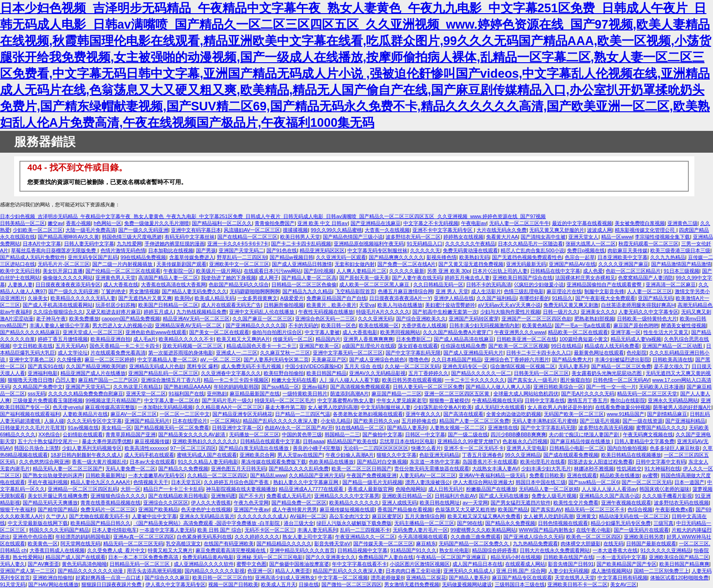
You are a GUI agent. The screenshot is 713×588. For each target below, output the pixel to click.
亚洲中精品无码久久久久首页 (302, 550)
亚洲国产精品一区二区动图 (673, 346)
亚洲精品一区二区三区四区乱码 (83, 489)
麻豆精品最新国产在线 (255, 394)
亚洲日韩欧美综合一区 (558, 387)
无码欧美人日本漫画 (661, 387)
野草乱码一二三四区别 (242, 257)
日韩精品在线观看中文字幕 (270, 441)
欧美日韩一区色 (339, 325)
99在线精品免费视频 (143, 257)
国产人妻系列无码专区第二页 (276, 359)
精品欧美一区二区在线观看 (578, 332)
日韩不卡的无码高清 (489, 284)
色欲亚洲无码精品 (439, 455)
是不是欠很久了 (671, 366)
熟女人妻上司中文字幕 (307, 537)
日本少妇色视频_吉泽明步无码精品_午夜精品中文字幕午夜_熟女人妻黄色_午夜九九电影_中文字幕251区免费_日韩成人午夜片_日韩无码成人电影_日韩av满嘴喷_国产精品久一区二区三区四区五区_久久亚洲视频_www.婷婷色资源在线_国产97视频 (273, 216)
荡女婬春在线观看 (418, 346)
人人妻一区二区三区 (650, 291)
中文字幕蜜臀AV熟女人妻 (346, 400)
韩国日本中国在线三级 (541, 482)
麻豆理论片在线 (564, 291)
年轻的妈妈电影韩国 (236, 387)
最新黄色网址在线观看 (599, 353)
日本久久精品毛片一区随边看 (530, 244)
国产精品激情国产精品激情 (681, 264)
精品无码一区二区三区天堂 (647, 394)
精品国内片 (328, 339)
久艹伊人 (56, 516)
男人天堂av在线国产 (300, 455)
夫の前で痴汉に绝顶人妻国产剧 (585, 434)
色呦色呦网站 (411, 489)
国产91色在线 (282, 250)
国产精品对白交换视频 (382, 462)
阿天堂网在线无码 (80, 543)
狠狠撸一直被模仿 (449, 400)
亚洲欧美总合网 (257, 455)
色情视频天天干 (151, 482)
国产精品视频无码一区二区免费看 (172, 428)
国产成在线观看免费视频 (571, 455)
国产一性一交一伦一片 (611, 387)
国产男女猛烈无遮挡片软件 (521, 503)
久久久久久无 (425, 250)
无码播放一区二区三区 (254, 434)
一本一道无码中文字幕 (621, 557)
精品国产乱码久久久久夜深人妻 (348, 571)
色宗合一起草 (580, 257)
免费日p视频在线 (586, 250)
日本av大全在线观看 (152, 462)
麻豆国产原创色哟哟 (636, 325)
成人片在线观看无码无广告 (231, 305)
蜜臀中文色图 (251, 564)
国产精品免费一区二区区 (299, 503)
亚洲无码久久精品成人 (468, 571)
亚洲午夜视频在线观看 (626, 503)
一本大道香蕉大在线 (615, 550)
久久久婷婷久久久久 (257, 537)
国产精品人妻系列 (407, 428)
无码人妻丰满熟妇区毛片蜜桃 (545, 421)
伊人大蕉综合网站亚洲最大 (483, 482)
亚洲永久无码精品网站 (673, 400)
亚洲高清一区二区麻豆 (671, 284)
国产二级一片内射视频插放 (123, 264)
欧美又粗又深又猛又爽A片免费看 (484, 516)
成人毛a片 (145, 339)
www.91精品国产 (625, 414)
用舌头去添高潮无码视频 (154, 571)
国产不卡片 (251, 496)
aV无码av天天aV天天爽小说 (509, 305)
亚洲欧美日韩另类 (644, 537)
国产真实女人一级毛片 (532, 380)
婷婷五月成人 (159, 312)
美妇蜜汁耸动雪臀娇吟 (450, 305)
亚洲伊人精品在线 (454, 298)
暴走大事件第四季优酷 (107, 441)
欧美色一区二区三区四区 (594, 537)
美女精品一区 (116, 428)
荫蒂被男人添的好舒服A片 (682, 407)
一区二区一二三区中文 (185, 414)
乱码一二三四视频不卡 (365, 530)
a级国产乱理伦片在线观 (368, 346)
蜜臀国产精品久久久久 (661, 428)
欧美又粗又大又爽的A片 (243, 339)
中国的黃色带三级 (302, 434)
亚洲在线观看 (582, 475)
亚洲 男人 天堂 (452, 291)
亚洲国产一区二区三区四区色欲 (537, 319)
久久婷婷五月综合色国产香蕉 (237, 482)
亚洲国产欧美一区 (319, 346)
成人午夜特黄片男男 (294, 509)
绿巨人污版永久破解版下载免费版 (354, 523)
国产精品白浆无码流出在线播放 (254, 448)
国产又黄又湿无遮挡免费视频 (471, 264)
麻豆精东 (426, 543)
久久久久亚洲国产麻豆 (623, 264)
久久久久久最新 (407, 271)
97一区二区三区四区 (193, 448)
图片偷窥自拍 (575, 380)
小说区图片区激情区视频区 (420, 564)
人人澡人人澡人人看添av (609, 489)
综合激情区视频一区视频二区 (523, 366)
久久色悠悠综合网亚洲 (44, 462)
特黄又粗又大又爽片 (170, 550)
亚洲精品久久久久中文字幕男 (347, 496)
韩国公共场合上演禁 (37, 448)
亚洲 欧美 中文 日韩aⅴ (323, 223)
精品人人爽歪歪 (293, 571)
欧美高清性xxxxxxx (146, 448)
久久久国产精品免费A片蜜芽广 (457, 332)
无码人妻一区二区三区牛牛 (519, 223)
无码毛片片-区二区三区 (64, 264)
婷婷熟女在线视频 (463, 237)
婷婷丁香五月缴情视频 (63, 339)
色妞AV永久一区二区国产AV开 (299, 428)
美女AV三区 (623, 584)
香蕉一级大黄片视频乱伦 (99, 462)
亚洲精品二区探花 (426, 578)
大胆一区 (131, 489)
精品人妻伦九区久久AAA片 (100, 482)
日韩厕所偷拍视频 (284, 305)
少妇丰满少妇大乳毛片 (546, 468)
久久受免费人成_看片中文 (116, 550)
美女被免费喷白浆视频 (640, 223)
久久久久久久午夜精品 (470, 244)
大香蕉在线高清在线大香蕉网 (173, 284)
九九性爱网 (129, 244)
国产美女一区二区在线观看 (219, 332)
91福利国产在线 (186, 394)
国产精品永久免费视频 (510, 523)
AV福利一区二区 (308, 516)
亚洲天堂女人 (583, 237)
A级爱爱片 (292, 298)
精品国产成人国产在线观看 (75, 557)
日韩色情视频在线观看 (563, 523)
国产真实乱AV (546, 509)
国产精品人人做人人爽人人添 (498, 387)
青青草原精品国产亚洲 (131, 434)
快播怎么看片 (426, 448)
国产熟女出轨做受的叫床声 (53, 475)
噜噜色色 (419, 359)
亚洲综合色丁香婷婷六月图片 (517, 359)
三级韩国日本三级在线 (520, 584)
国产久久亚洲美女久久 (331, 557)
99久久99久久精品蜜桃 (336, 230)
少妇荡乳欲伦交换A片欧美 (442, 407)
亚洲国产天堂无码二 (241, 250)
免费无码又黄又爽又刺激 (571, 305)
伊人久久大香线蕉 (211, 503)
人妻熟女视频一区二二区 (457, 428)
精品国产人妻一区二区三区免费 (474, 421)
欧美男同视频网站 (400, 332)
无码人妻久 (13, 564)
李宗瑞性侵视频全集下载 (662, 237)
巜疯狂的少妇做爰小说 (539, 284)
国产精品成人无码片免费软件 (33, 257)
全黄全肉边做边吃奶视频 (514, 414)
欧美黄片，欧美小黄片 (331, 305)
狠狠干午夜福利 (18, 509)
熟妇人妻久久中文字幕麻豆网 (306, 482)
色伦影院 (637, 353)
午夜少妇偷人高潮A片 (350, 455)
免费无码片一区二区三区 (108, 509)
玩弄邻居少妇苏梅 (115, 305)
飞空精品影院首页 (355, 291)
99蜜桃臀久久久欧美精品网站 (483, 530)
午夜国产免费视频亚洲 (372, 475)
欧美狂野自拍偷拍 (284, 373)
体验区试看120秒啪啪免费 (680, 578)
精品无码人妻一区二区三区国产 (68, 468)
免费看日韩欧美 (547, 475)
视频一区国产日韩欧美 (233, 584)
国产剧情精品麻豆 (667, 414)
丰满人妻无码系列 (317, 530)
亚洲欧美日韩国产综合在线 (522, 278)
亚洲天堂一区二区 (146, 394)
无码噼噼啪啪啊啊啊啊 (255, 291)
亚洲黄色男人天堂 (115, 278)
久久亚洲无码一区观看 (341, 257)
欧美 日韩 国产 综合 (219, 530)
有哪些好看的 (534, 298)
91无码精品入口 (424, 244)
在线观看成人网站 (525, 564)
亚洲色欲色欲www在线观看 (156, 332)
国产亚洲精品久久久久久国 (256, 325)
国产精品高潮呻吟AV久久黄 (68, 237)
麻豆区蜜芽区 (387, 516)
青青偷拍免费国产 (275, 223)
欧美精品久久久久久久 (354, 503)
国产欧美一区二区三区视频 (518, 346)
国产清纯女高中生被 (543, 237)
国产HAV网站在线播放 (53, 584)
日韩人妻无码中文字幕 (89, 244)
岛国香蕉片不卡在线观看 (490, 462)
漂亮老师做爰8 (387, 578)
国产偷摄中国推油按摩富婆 (299, 564)
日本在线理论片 (190, 421)
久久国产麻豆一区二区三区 (262, 319)
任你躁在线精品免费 (463, 346)
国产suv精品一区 (280, 387)
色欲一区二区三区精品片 (633, 271)
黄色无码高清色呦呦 (84, 564)
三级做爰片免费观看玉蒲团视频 (48, 400)
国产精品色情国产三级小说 (353, 237)
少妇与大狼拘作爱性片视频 (510, 312)
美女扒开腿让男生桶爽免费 (58, 496)
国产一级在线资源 (643, 421)
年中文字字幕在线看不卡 (359, 564)
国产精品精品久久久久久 (284, 543)
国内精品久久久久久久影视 (215, 571)
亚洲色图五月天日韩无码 (239, 468)
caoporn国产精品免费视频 (131, 319)
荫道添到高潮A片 (349, 394)
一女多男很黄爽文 (257, 298)
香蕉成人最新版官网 (370, 489)
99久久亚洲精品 (522, 455)
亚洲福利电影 (43, 373)
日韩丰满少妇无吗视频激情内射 (484, 325)
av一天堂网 (475, 503)
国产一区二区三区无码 (647, 482)
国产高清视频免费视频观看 (360, 387)
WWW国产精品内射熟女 (546, 530)
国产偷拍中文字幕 (382, 434)
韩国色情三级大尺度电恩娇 (132, 237)
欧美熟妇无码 (474, 257)
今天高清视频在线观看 (423, 537)
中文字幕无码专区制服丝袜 (377, 250)
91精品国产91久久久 (413, 550)
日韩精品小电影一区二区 (577, 448)
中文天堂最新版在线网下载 (38, 523)
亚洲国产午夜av (251, 509)
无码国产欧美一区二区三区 (574, 414)
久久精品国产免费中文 (38, 387)
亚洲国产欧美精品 (158, 509)
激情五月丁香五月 (587, 400)
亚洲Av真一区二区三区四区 (144, 537)
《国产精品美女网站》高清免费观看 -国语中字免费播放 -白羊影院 (207, 523)
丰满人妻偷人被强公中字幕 (60, 325)
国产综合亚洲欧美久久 (421, 319)
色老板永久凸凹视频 (525, 441)
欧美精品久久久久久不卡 (186, 339)
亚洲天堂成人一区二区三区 (93, 332)
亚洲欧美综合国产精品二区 (679, 557)
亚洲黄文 (586, 516)
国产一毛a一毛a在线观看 (582, 325)
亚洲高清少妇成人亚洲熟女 (285, 578)
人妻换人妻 (20, 284)
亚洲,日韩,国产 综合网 (521, 571)
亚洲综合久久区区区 (166, 503)
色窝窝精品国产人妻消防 (645, 278)
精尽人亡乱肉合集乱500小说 (532, 250)
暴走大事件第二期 (285, 407)
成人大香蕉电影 (360, 332)
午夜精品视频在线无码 (497, 400)
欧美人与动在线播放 (400, 305)
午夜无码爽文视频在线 (648, 434)
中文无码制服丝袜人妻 (386, 407)
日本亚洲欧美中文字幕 (623, 257)
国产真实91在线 (45, 366)
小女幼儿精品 (336, 421)
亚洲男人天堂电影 (527, 448)
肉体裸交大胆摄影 (581, 543)
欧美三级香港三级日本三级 (680, 250)
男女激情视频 (144, 291)
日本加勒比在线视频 (171, 250)
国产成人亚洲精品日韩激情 (302, 264)
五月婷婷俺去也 (419, 421)
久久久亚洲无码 (375, 319)
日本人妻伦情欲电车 (114, 530)
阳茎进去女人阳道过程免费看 (600, 462)
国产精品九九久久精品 (307, 291)
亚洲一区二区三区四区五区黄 (457, 394)
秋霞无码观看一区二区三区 (648, 244)
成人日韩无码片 (446, 489)
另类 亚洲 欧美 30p (448, 271)
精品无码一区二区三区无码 (133, 543)
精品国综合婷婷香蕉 (495, 550)
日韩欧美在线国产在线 (568, 557)
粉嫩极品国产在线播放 (491, 489)
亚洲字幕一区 (626, 332)
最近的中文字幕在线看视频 (582, 223)
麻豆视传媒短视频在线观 (347, 509)
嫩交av (55, 223)
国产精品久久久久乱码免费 (299, 468)
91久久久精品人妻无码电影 (208, 462)
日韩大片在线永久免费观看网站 (555, 550)
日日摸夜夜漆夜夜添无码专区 (68, 284)
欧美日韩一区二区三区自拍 (222, 578)
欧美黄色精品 (537, 325)
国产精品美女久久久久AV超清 (192, 434)
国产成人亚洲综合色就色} (378, 359)
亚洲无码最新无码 (526, 264)
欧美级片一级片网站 (218, 271)
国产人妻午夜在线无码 (417, 278)
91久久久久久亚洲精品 (665, 550)
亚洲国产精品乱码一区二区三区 (163, 373)
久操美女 (38, 298)
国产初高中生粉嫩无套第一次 (445, 312)
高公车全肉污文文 (349, 516)
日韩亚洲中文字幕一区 (237, 428)
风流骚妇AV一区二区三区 (252, 230)
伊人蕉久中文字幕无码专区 (176, 584)
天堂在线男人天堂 (575, 578)
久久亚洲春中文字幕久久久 (231, 373)
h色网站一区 (108, 223)
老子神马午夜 (51, 319)
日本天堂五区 (186, 482)
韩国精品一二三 (342, 434)
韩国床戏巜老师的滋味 (664, 489)
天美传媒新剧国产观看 (181, 264)
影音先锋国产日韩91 (571, 564)
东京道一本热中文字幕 (435, 462)
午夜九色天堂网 (251, 503)
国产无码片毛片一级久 (227, 400)
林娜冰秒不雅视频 (594, 468)
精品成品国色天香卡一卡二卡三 (261, 346)
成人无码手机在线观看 (149, 455)
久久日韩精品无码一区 (438, 284)
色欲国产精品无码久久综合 (239, 284)
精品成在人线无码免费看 (612, 346)
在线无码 (613, 543)
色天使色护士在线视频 (206, 509)
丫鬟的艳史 (113, 291)
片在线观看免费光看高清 (118, 353)
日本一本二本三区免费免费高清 (144, 557)
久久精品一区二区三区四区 (217, 475)
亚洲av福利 (315, 387)
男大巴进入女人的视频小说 (122, 325)
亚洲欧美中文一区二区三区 (239, 264)
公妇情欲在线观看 (83, 434)
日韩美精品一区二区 (23, 223)
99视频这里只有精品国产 (113, 400)
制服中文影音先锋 (604, 291)
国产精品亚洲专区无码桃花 (242, 414)
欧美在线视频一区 (379, 325)
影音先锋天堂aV (332, 543)
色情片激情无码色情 (123, 250)
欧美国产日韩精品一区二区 (168, 305)
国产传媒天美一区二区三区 (383, 543)
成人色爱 (593, 271)
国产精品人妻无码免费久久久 (194, 291)
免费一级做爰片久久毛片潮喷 (157, 223)
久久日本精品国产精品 (457, 359)
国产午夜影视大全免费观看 (605, 298)
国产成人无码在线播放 (504, 496)
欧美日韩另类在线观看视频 (412, 380)
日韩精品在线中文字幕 (555, 271)
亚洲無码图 (223, 496)
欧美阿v (183, 298)
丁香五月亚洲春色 (482, 455)
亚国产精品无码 (655, 298)
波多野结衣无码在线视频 (681, 503)
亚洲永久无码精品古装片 (207, 516)
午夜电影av (474, 223)
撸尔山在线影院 (628, 400)
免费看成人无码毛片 (289, 496)
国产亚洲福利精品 (685, 421)
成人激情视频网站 (611, 571)
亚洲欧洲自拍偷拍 (53, 578)
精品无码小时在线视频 (516, 557)
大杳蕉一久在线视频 (387, 230)
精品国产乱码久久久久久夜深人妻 (280, 421)
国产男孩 (206, 250)
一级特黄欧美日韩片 (305, 394)
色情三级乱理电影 (524, 291)
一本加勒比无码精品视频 (165, 407)
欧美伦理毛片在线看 (543, 462)
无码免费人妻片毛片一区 (420, 530)
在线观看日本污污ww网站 (272, 271)
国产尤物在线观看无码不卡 (99, 516)
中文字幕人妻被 (322, 332)
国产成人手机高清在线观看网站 (58, 305)
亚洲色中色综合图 (33, 537)
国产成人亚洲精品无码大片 (473, 353)
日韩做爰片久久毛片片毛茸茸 (33, 428)
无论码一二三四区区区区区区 (376, 448)
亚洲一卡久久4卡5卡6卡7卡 (238, 244)
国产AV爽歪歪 (43, 564)
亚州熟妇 (217, 394)
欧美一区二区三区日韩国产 (362, 468)
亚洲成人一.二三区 (237, 353)
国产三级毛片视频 (600, 421)
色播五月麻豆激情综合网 (405, 291)
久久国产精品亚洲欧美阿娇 (96, 366)
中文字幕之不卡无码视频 (431, 223)
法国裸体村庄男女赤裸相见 (585, 278)
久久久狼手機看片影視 (667, 496)
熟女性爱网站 (28, 557)
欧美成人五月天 (279, 584)
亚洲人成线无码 (399, 503)
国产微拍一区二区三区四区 (351, 584)
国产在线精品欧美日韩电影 (178, 496)
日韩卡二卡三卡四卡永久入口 (539, 353)
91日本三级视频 (681, 271)
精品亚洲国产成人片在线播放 (93, 373)
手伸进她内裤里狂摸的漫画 (175, 244)
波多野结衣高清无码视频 (606, 428)
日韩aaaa (314, 441)
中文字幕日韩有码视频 (623, 578)
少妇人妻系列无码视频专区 (92, 448)
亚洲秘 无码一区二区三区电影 (270, 557)
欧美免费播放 (84, 319)
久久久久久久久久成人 (262, 516)
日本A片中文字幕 (42, 244)
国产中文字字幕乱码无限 (413, 353)
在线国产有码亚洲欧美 (229, 543)
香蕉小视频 (78, 223)
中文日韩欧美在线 (33, 346)
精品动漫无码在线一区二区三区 (634, 516)
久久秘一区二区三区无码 (412, 366)
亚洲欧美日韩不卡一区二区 (577, 584)
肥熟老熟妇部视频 (594, 319)
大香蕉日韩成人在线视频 (57, 550)
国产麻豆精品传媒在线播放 (581, 441)
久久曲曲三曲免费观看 (476, 537)
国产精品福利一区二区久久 (222, 223)
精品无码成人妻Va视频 (636, 339)
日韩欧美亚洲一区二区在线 (527, 339)
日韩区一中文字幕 (425, 434)
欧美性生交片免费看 (576, 503)
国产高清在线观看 (463, 414)
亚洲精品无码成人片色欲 (157, 366)
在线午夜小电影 (594, 530)
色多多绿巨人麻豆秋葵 (675, 448)
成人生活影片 (486, 291)
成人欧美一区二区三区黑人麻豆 (375, 284)
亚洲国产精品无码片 (147, 421)
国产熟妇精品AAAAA (187, 387)
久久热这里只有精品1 (137, 387)
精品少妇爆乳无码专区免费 (621, 523)
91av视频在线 (83, 428)
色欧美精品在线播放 (331, 462)
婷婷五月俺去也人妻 (467, 278)
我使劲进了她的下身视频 (228, 278)
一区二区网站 (225, 421)
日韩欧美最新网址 (105, 475)
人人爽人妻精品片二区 (362, 271)
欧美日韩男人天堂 (300, 237)
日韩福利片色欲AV (455, 496)
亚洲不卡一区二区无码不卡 (474, 448)
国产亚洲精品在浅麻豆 (376, 223)
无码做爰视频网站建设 (467, 584)
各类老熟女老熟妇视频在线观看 (368, 414)
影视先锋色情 (442, 257)
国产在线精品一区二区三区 (247, 237)
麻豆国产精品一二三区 (397, 394)
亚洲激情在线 (503, 428)
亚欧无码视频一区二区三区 (193, 346)
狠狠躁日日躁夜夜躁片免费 (112, 584)
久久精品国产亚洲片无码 (316, 475)
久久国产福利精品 (497, 298)
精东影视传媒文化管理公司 (645, 230)
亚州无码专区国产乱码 (93, 257)
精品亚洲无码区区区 (322, 250)
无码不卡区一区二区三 (270, 530)
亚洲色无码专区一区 (465, 366)
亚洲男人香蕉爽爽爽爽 (368, 339)
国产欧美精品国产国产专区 (627, 564)
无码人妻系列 (573, 366)
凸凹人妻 (65, 380)
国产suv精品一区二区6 (594, 482)
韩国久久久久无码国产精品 (59, 530)
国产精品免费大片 (572, 359)
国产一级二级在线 (468, 434)
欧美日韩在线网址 (440, 503)
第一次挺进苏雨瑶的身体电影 (181, 353)
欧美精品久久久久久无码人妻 (83, 298)
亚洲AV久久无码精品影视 (377, 373)
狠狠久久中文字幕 (397, 455)
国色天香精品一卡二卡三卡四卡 (125, 346)
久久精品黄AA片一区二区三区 (229, 407)
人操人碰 (54, 421)
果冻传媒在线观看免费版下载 (274, 462)
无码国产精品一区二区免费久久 (474, 543)
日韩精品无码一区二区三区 (140, 564)
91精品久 (562, 298)
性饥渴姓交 (629, 468)
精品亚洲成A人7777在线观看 (312, 489)
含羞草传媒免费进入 (192, 257)
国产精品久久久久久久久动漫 (91, 571)
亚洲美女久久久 (598, 312)
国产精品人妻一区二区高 (309, 278)
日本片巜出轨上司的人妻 (500, 271)
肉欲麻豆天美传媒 (628, 250)
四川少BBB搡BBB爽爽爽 (518, 434)
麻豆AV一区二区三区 (134, 414)
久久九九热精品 (668, 257)
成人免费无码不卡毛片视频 (252, 366)
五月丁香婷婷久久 (428, 373)
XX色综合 (49, 434)
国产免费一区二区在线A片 (407, 264)
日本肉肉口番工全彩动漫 (413, 571)
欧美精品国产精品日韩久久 (100, 523)
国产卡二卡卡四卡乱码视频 (301, 244)
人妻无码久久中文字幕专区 (648, 312)
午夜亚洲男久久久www (520, 332)
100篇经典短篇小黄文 (584, 339)
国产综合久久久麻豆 (167, 578)
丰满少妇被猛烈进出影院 (622, 359)
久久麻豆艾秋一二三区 (285, 353)
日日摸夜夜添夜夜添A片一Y (400, 298)
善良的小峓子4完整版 (317, 448)
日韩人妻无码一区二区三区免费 (428, 387)
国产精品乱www (268, 475)
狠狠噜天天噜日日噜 (30, 380)
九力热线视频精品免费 (201, 312)
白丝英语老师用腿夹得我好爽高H (638, 305)
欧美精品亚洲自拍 (110, 339)
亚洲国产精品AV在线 (572, 264)
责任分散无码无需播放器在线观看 (432, 468)
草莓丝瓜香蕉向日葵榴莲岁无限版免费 (54, 250)
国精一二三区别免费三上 (661, 571)
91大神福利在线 (662, 468)
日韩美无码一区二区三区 (541, 373)
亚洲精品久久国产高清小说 (609, 496)
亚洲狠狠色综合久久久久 (118, 496)
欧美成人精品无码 (215, 298)
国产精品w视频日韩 (291, 257)
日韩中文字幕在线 (545, 400)
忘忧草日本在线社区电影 (407, 441)
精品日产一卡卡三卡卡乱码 (173, 489)
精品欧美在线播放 (620, 475)
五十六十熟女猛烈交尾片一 (48, 441)
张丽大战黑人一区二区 (591, 244)
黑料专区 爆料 (203, 366)
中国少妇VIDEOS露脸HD (313, 366)
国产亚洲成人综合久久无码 (533, 537)
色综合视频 (640, 509)
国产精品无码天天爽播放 (50, 503)
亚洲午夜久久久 (423, 414)
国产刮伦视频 (319, 271)
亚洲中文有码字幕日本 (196, 230)
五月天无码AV (71, 346)
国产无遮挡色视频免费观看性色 (527, 257)
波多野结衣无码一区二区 (413, 237)
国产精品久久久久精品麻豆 (30, 332)
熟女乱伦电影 (454, 550)
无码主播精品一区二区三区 (424, 523)
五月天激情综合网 (425, 516)
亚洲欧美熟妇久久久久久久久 (205, 441)
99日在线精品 (566, 346)
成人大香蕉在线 (121, 284)
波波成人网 (600, 230)
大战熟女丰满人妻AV (495, 468)
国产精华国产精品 (58, 509)
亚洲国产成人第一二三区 (28, 571)
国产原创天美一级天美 (364, 278)
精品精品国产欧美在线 (352, 441)
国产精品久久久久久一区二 (481, 373)
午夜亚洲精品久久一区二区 (365, 537)
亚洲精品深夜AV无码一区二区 (189, 325)
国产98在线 (470, 523)
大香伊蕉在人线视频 (424, 325)
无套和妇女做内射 (355, 264)
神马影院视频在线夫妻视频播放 (241, 489)
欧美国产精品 (513, 509)
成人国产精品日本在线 (477, 564)
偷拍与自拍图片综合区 (277, 332)
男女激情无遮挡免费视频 (412, 584)
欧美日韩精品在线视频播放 (631, 455)
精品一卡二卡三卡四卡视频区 (236, 380)
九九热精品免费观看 (535, 543)
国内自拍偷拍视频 (627, 448)
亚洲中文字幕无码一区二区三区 (348, 353)
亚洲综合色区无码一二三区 (325, 319)
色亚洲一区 (260, 571)
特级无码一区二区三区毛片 (285, 400)
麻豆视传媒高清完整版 (110, 407)
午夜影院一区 (178, 271)
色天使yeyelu (68, 407)
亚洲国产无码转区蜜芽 (474, 319)
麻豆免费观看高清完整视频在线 (231, 550)
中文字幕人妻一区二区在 (172, 400)
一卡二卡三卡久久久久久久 (475, 380)
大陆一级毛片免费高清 (90, 230)
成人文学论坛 (73, 353)
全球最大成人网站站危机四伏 (526, 394)
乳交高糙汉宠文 (183, 543)
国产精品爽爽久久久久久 (396, 257)
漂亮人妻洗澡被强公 (428, 482)
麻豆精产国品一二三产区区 (108, 380)
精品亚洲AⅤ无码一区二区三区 (196, 319)
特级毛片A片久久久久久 (383, 312)
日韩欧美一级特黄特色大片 (647, 319)
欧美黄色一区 (43, 543)
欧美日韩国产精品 (326, 373)
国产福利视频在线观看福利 (30, 414)
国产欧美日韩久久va (376, 421)
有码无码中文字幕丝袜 (190, 237)
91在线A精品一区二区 (360, 428)
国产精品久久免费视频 (183, 468)
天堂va (367, 305)
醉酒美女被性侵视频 (684, 325)
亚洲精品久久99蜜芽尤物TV (469, 441)
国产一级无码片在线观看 (641, 530)
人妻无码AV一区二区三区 (427, 475)
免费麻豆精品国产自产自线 (336, 298)
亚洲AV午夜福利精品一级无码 (493, 475)
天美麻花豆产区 (329, 359)
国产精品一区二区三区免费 (621, 366)
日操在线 (309, 584)
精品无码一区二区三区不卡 (595, 509)
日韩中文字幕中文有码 (661, 462)
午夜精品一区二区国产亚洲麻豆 (452, 557)
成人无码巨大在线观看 (500, 407)
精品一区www (617, 237)
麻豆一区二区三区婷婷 (110, 359)
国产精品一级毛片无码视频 (372, 482)
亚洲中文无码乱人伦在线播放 (262, 312)
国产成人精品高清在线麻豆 (464, 339)
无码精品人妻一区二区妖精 (549, 489)
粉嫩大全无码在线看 (294, 380)
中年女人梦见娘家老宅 (402, 400)
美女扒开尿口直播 (63, 271)
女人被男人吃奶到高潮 (333, 407)
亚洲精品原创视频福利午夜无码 (369, 244)
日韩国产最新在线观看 (651, 543)
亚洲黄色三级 (683, 223)
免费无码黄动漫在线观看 (470, 250)
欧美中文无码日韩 (20, 271)
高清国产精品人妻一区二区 (168, 278)
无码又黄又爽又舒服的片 (557, 230)
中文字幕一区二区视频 (343, 578)
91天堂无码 (13, 584)
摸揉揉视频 (295, 230)
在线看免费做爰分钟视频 (623, 407)
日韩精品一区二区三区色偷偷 (304, 284)
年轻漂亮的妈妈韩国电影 (83, 537)
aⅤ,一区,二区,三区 (221, 359)
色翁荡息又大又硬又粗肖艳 (465, 509)
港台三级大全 (299, 523)
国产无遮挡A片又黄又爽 (145, 298)
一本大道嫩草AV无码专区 (156, 475)
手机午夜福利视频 (48, 482)
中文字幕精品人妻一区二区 (167, 359)
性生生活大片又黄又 (666, 332)
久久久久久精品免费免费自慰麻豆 (86, 394)
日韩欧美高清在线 (673, 359)
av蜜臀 (650, 475)
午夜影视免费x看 (674, 509)
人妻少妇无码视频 (568, 571)
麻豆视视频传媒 (152, 441)
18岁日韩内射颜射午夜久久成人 (86, 455)
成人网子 (269, 278)
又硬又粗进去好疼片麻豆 (113, 312)
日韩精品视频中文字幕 (362, 550)
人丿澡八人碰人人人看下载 (349, 380)
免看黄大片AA (502, 237)
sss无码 (37, 394)
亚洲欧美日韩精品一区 (407, 496)
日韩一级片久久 (560, 312)
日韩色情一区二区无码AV (621, 380)
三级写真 (663, 523)
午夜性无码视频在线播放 (326, 312)
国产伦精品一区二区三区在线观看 (123, 271)
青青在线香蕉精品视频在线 (110, 503)
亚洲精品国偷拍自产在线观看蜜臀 (605, 284)
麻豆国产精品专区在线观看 (522, 578)
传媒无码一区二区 (293, 339)
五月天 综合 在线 (363, 366)
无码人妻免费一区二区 (131, 468)
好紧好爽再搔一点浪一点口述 (109, 578)
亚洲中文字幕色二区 (32, 359)
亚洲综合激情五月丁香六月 (171, 380)
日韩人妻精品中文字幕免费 (644, 441)
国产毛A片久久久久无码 (588, 394)
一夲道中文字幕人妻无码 (167, 530)
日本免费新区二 (414, 339)
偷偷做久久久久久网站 (68, 278)
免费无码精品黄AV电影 (208, 557)
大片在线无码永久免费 (502, 230)
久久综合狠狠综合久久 (58, 312)
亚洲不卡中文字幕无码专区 (443, 230)
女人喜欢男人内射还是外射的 (560, 407)
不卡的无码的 (303, 325)
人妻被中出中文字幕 (154, 516)
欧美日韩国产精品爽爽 (684, 564)
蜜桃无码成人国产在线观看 (207, 455)
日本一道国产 (689, 482)
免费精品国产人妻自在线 (386, 557)
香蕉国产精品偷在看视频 (405, 509)
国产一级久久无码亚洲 (143, 230)
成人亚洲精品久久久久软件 (204, 564)
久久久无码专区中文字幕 (94, 421)
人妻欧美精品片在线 (85, 414)
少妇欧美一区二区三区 (38, 230)
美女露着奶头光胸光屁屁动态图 (607, 373)
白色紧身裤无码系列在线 (204, 537)
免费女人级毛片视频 (554, 496)
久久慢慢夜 (69, 359)
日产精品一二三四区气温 (303, 414)
